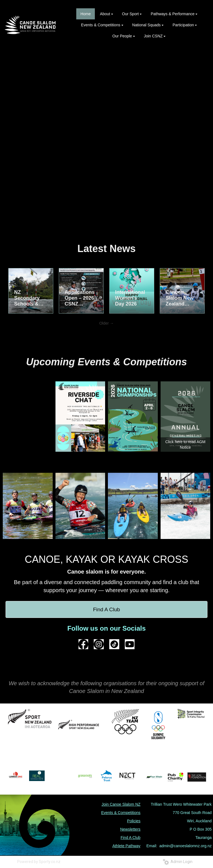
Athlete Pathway (126, 846)
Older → (106, 323)
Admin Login (178, 862)
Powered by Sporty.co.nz (39, 862)
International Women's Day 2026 (130, 298)
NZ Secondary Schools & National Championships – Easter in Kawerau (29, 298)
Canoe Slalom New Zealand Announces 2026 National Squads (180, 298)
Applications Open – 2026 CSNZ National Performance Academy (80, 298)
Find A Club (106, 609)
